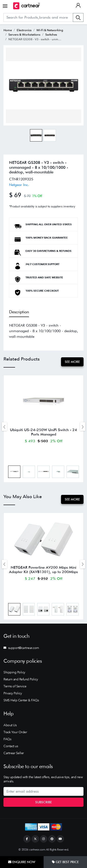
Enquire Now (22, 862)
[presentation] (4, 427)
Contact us (11, 746)
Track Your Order (15, 732)
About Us (10, 725)
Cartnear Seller (14, 753)
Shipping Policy (14, 672)
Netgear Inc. (19, 185)
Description (19, 312)
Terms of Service (15, 686)
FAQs (7, 739)
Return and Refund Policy (21, 679)
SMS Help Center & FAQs (21, 700)
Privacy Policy (13, 693)
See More (72, 362)
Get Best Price (65, 862)
